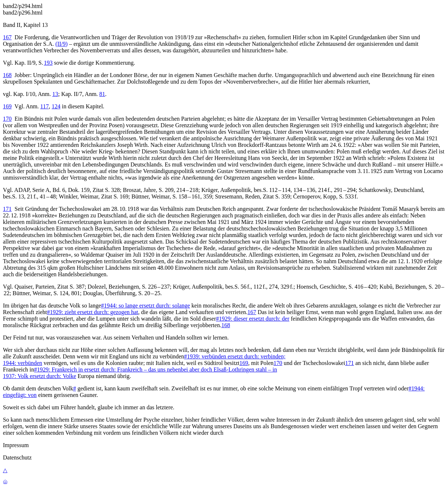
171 (7, 209)
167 (7, 37)
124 (56, 106)
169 (7, 106)
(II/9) (61, 44)
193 (48, 63)
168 (7, 75)
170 (7, 119)
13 (55, 94)
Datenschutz (17, 457)
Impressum (16, 445)
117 (45, 106)
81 (102, 94)
